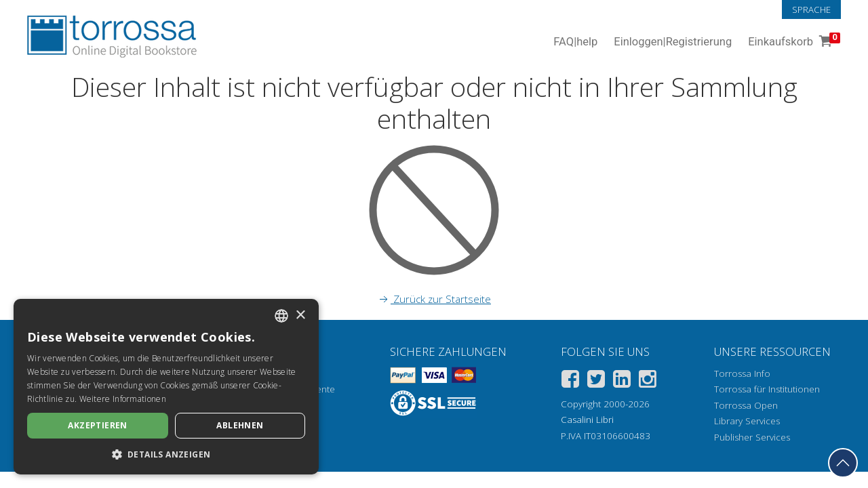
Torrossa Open (746, 405)
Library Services (747, 421)
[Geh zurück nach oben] (843, 463)
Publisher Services (752, 437)
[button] (166, 454)
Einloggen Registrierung (673, 42)
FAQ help (575, 42)
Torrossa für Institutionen (767, 389)
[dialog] (166, 387)
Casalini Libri (587, 420)
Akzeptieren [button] (97, 425)
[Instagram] (648, 381)
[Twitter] (596, 381)
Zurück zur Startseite (434, 299)
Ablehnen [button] (240, 425)
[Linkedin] (622, 381)
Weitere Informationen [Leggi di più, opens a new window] (123, 399)
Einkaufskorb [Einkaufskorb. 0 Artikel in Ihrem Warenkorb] (793, 42)
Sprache (811, 9)
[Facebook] (570, 381)
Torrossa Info (742, 373)
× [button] (300, 316)
